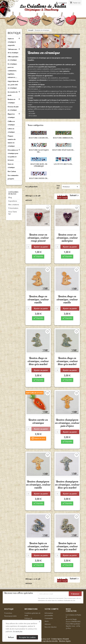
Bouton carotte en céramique (38, 421)
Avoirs (47, 621)
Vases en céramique (11, 166)
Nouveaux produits (11, 616)
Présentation (13, 208)
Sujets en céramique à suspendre (12, 42)
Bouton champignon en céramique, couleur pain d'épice (67, 423)
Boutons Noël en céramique (39, 165)
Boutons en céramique (12, 101)
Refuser (11, 637)
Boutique (14, 33)
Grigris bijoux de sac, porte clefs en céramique (13, 85)
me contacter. (65, 71)
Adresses (48, 624)
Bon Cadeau (12, 171)
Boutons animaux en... (63, 138)
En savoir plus (18, 631)
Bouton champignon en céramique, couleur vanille (38, 485)
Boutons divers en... (39, 178)
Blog (10, 197)
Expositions (13, 201)
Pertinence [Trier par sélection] (71, 187)
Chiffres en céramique (11, 123)
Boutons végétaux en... (63, 150)
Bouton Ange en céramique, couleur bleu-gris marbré (38, 361)
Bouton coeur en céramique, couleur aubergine (67, 238)
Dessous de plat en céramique (13, 108)
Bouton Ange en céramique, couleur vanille (38, 299)
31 (66, 195)
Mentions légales (65, 641)
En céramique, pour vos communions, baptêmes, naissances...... (12, 71)
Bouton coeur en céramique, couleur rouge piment (38, 238)
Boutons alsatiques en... (39, 151)
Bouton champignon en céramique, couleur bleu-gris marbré (67, 485)
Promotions (8, 613)
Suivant (75, 196)
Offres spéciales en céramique (13, 58)
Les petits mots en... (63, 164)
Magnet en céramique (11, 116)
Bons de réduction (51, 627)
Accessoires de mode (13, 94)
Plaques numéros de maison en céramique (12, 141)
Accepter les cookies (27, 637)
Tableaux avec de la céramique (13, 51)
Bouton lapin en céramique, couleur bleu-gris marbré (38, 546)
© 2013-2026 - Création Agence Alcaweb (55, 639)
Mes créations (14, 205)
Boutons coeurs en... (39, 138)
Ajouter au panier (41, 247)
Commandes (49, 618)
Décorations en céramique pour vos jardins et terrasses (13, 155)
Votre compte (52, 609)
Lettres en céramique (11, 130)
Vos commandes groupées (13, 177)
